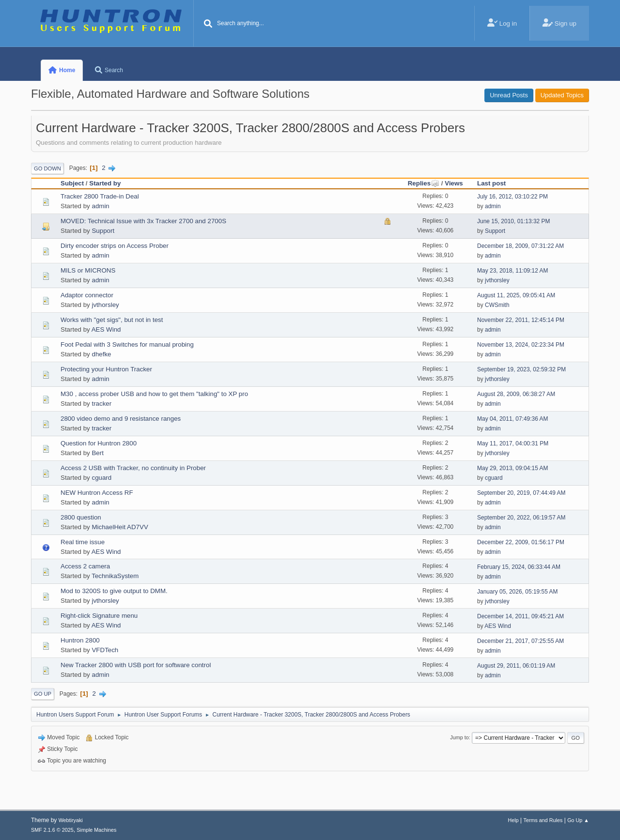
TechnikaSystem (115, 576)
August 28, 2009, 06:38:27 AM (516, 394)
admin (100, 206)
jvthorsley (497, 280)
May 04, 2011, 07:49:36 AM (513, 419)
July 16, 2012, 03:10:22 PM (512, 197)
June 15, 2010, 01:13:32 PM (514, 221)
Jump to (459, 737)
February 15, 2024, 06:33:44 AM (519, 567)
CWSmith (497, 305)
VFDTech (105, 650)
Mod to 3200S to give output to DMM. (114, 591)
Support (103, 231)
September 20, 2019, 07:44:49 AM (521, 493)
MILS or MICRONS (88, 270)
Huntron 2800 (80, 640)
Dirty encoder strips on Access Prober (115, 246)
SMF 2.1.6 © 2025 (52, 830)
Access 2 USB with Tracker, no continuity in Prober (133, 468)
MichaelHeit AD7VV (120, 527)
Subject (72, 183)
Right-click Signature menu (99, 616)
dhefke (101, 354)
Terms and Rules (543, 820)
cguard (101, 478)
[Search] (208, 24)
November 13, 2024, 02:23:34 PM (521, 345)
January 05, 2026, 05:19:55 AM (518, 592)
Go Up (43, 694)
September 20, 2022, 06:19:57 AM (521, 518)
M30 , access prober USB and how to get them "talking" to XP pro (154, 394)
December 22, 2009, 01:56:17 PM (521, 542)
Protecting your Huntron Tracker (106, 369)
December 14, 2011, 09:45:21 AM (520, 616)
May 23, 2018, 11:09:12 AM (513, 271)
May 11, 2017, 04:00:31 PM (513, 443)
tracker (101, 404)
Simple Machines (96, 830)
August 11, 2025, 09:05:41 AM (516, 295)
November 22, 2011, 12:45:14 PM (521, 320)
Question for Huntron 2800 (99, 443)
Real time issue (83, 542)
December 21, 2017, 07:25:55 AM (520, 641)
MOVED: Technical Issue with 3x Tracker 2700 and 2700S (143, 221)
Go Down (47, 168)
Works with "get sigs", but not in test (112, 320)
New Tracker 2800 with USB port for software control (136, 665)
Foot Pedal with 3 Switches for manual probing (127, 344)
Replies (424, 183)
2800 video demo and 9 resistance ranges (121, 419)
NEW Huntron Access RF (97, 493)
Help (513, 820)
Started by (105, 183)
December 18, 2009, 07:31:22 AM (520, 246)
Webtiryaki (71, 820)
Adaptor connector (87, 295)
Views (454, 183)
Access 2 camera (85, 566)
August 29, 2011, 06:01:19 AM (516, 666)
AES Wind (106, 329)
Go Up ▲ (578, 820)
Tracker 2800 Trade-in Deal (100, 196)
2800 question (81, 517)
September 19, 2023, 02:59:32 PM (521, 369)
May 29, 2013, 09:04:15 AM (513, 468)
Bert (97, 453)
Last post (491, 183)
